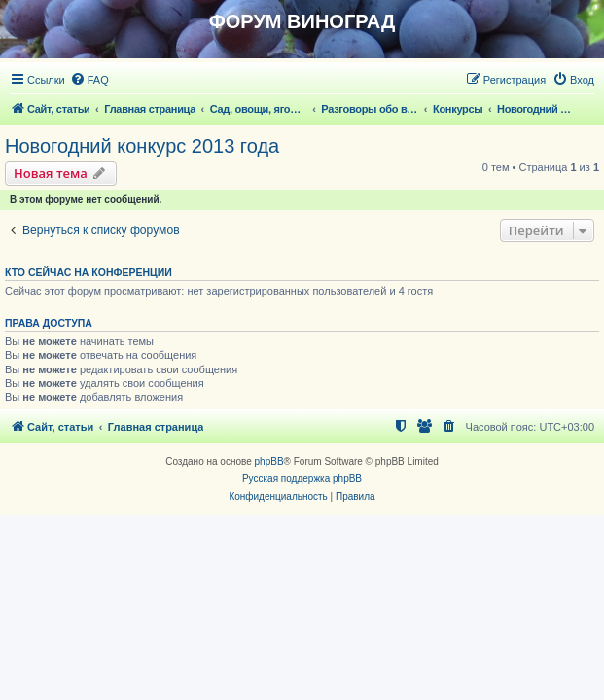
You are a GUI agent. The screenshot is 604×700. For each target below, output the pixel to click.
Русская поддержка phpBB (302, 479)
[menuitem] (89, 80)
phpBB (269, 461)
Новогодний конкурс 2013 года (142, 146)
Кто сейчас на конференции (89, 272)
